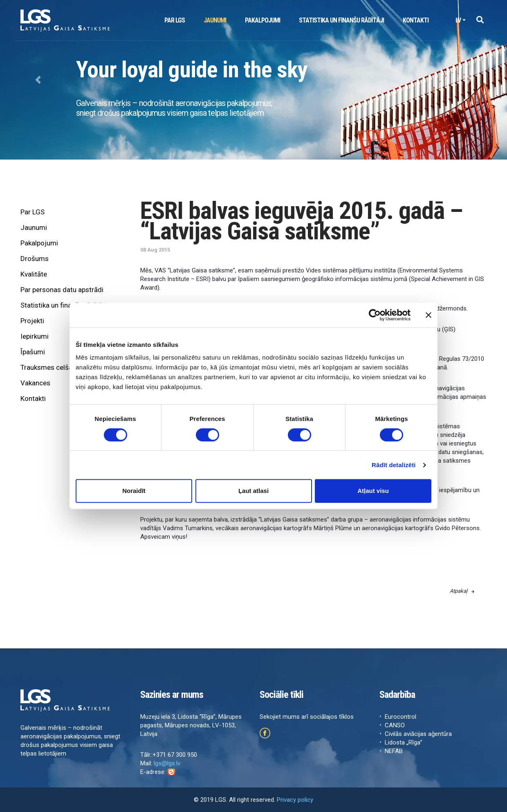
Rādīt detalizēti (394, 465)
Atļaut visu (373, 491)
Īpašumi (33, 352)
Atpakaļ (462, 591)
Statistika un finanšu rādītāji (341, 20)
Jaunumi (215, 20)
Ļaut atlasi (253, 491)
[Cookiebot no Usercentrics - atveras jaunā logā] (375, 315)
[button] (480, 20)
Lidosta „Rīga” (404, 742)
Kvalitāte (34, 274)
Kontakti (416, 20)
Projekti (32, 321)
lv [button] (458, 20)
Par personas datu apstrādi (62, 290)
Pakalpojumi (262, 20)
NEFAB (394, 751)
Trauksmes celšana (50, 367)
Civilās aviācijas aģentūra (418, 734)
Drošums (35, 259)
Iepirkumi (35, 336)
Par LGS (175, 20)
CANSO (395, 725)
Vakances (35, 383)
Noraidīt (134, 491)
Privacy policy (295, 800)
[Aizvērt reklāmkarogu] (428, 315)
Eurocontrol (400, 717)
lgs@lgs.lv (167, 763)
